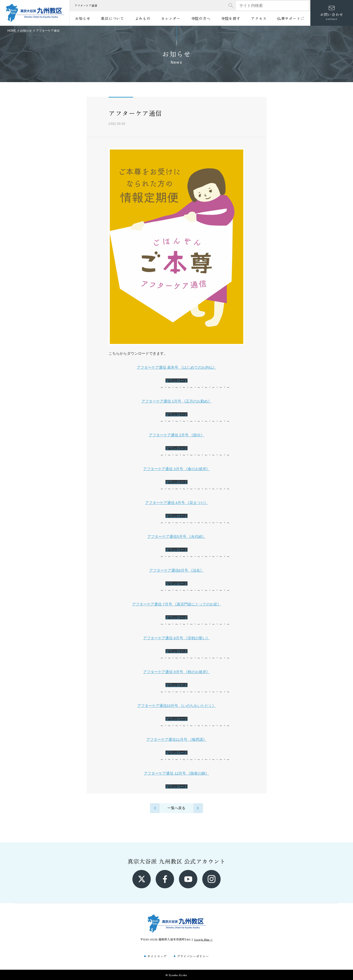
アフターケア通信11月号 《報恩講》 (176, 739)
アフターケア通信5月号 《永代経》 (176, 536)
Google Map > (203, 939)
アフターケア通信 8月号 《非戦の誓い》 (176, 638)
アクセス (259, 18)
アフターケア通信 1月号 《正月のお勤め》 (177, 401)
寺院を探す (231, 18)
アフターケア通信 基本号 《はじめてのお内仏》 (176, 367)
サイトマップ (157, 956)
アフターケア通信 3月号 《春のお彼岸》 (176, 469)
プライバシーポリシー (193, 956)
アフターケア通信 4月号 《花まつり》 (177, 503)
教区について (113, 18)
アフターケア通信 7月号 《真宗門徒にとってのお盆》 (176, 604)
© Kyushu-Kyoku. (176, 975)
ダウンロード (176, 381)
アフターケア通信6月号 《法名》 (177, 570)
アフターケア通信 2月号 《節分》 (177, 435)
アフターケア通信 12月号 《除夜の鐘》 (176, 773)
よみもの (143, 18)
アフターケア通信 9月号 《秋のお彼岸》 (176, 672)
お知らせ (83, 18)
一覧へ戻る (176, 808)
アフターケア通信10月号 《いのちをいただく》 (177, 706)
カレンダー (171, 18)
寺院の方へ (201, 18)
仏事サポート (291, 18)
